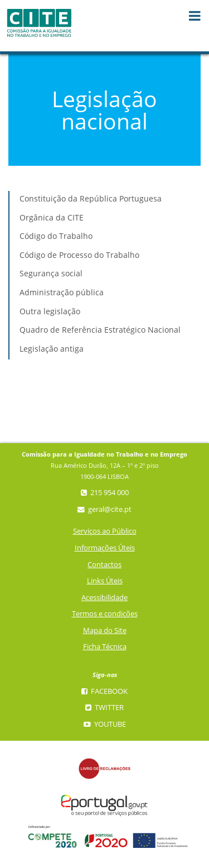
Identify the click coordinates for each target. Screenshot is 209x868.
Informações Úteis (105, 548)
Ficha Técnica (105, 647)
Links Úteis (105, 581)
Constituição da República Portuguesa (91, 198)
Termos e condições (105, 614)
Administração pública (62, 292)
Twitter (104, 708)
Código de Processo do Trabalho (79, 255)
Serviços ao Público (105, 531)
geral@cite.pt (104, 509)
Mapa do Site (105, 630)
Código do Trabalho (56, 236)
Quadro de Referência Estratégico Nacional (100, 330)
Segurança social (51, 273)
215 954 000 (105, 493)
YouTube (105, 724)
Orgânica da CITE (52, 217)
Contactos (104, 565)
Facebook (104, 691)
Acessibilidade (104, 598)
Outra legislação (50, 311)
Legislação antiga (52, 349)
